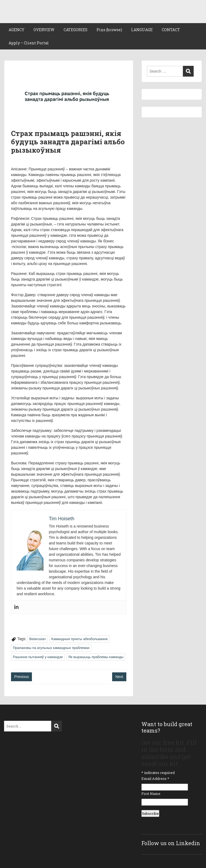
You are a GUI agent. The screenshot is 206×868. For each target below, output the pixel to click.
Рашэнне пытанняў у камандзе (38, 657)
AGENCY (16, 30)
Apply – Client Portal (29, 43)
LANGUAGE (142, 30)
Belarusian (37, 639)
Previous (21, 677)
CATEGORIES (76, 30)
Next (119, 677)
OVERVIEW (44, 30)
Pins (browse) (109, 30)
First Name (151, 794)
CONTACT (171, 30)
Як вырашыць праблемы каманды (96, 657)
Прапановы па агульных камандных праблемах (51, 648)
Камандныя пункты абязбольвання (79, 639)
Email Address (155, 779)
